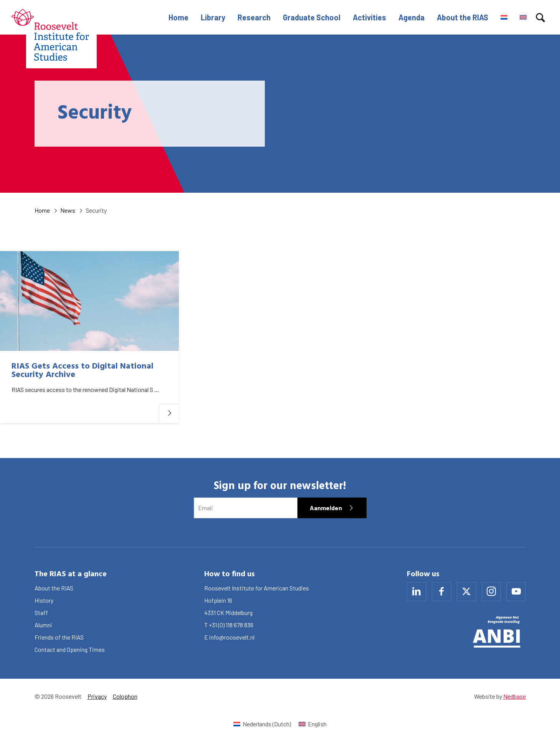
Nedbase (515, 696)
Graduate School (312, 17)
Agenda (411, 17)
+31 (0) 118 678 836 (231, 625)
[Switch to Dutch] (504, 17)
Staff (41, 613)
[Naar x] (466, 592)
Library (213, 17)
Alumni (43, 625)
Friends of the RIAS (59, 637)
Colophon (125, 696)
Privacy (97, 696)
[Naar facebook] (441, 592)
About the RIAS (463, 17)
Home (178, 17)
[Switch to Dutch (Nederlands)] (262, 724)
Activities (369, 17)
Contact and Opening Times (70, 649)
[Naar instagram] (491, 592)
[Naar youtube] (516, 592)
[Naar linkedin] (416, 592)
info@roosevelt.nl (232, 637)
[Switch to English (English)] (313, 724)
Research (254, 17)
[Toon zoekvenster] (540, 17)
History (44, 600)
